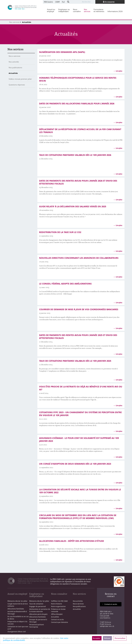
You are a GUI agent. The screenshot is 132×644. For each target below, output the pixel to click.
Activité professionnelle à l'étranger (17, 613)
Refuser (107, 638)
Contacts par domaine (59, 622)
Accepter (97, 638)
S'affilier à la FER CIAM (59, 601)
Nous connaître (59, 594)
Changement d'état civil (17, 632)
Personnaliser (120, 638)
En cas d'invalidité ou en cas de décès (18, 618)
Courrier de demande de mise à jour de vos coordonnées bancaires (79, 309)
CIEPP (57, 2)
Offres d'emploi (57, 614)
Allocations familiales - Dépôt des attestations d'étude (72, 541)
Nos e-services (14, 56)
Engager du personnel (38, 606)
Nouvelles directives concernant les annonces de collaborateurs (79, 258)
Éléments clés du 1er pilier (17, 601)
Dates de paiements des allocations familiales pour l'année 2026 (77, 104)
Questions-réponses (17, 85)
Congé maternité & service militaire (18, 605)
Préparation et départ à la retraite (17, 623)
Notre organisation (58, 606)
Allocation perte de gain (38, 614)
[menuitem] (51, 10)
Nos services (14, 22)
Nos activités (14, 62)
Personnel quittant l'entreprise (37, 626)
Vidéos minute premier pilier (20, 79)
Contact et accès (57, 620)
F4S (63, 2)
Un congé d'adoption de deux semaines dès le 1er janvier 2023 (75, 464)
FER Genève (48, 2)
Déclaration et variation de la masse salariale (40, 610)
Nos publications (15, 67)
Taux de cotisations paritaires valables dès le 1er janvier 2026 (75, 155)
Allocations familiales (16, 609)
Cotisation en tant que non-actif (18, 628)
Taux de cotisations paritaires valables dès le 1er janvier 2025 (75, 361)
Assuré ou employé (17, 594)
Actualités (13, 73)
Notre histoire (57, 604)
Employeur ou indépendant (37, 595)
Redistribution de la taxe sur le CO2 (60, 232)
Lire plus (119, 71)
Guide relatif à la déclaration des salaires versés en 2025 (73, 206)
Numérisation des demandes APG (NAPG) (62, 52)
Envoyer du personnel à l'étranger (38, 621)
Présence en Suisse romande (58, 610)
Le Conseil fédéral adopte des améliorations (65, 284)
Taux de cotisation (36, 604)
